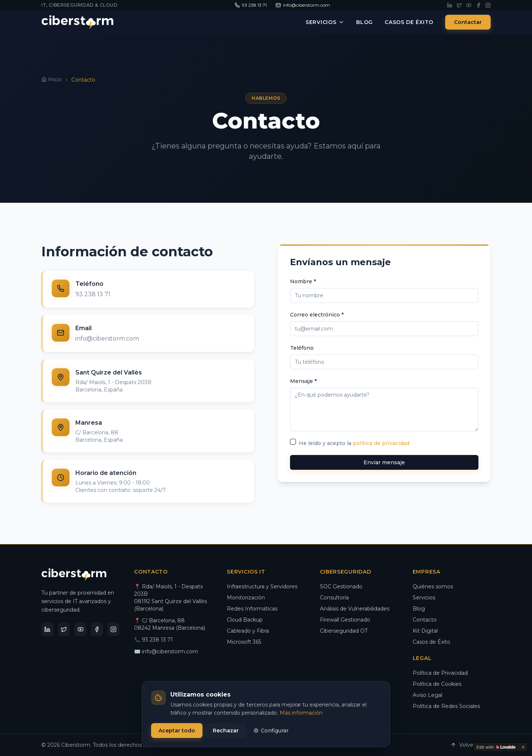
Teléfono (302, 348)
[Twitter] (459, 5)
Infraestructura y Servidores (262, 586)
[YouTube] (469, 5)
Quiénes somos (433, 586)
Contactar (468, 22)
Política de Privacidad (440, 673)
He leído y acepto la (354, 443)
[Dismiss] (523, 747)
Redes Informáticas (252, 609)
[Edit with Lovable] (496, 747)
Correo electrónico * (317, 315)
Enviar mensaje (384, 462)
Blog (364, 22)
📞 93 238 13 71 (154, 640)
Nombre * (303, 281)
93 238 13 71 (93, 294)
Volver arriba (470, 745)
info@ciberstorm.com (107, 338)
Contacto (425, 620)
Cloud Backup (245, 620)
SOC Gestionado (341, 586)
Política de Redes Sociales (446, 706)
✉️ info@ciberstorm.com (166, 651)
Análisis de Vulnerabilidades (355, 609)
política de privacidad (381, 443)
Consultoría (334, 598)
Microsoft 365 (244, 642)
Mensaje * (303, 381)
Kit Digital (425, 631)
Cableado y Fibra (248, 631)
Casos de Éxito (409, 22)
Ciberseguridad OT (344, 631)
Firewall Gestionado (345, 620)
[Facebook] (478, 5)
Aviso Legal (427, 695)
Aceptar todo (177, 731)
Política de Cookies (437, 684)
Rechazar (226, 731)
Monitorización (246, 598)
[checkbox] (293, 442)
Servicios (325, 22)
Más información (301, 713)
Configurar (271, 731)
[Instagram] (488, 5)
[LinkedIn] (450, 5)
